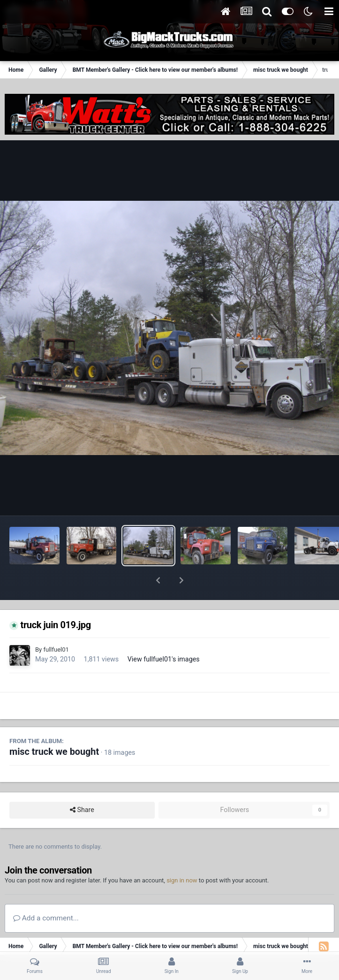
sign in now (182, 856)
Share (82, 786)
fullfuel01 (56, 625)
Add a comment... (46, 894)
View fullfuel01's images (164, 635)
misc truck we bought (54, 727)
